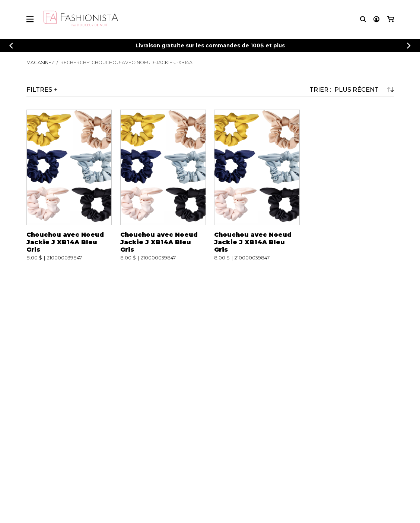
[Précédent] (11, 46)
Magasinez (41, 62)
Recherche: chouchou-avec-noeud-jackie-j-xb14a (126, 62)
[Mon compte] (376, 19)
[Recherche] (363, 19)
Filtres (39, 89)
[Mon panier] (390, 19)
